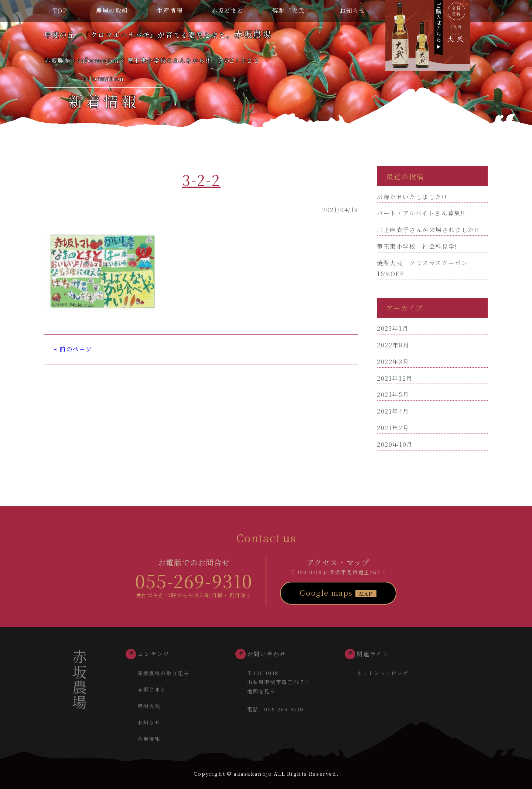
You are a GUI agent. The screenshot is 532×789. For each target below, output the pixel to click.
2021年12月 (395, 378)
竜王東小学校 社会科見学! (417, 246)
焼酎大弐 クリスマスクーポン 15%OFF (426, 268)
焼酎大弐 (149, 706)
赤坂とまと (228, 11)
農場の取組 (112, 11)
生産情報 (170, 11)
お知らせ (352, 11)
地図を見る (262, 691)
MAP (366, 594)
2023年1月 (393, 328)
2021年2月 (393, 428)
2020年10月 (395, 444)
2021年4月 (393, 411)
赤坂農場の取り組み (163, 673)
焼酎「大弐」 (292, 11)
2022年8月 (393, 345)
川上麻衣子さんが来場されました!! (428, 230)
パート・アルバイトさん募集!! (421, 213)
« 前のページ (73, 349)
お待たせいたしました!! (412, 197)
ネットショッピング (382, 673)
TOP (60, 11)
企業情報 (149, 739)
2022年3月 (393, 362)
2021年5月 (393, 394)
